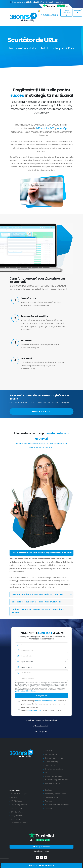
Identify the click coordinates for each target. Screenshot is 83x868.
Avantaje (49, 804)
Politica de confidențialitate (47, 704)
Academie (49, 797)
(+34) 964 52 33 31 (49, 15)
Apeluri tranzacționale (54, 779)
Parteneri (49, 811)
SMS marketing (51, 758)
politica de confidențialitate (25, 694)
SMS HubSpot (17, 812)
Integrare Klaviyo (18, 819)
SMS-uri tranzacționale (54, 761)
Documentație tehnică (20, 826)
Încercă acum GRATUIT (41, 411)
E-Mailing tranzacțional (54, 772)
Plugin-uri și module (19, 808)
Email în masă (51, 769)
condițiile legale (34, 714)
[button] (39, 11)
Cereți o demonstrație (66, 13)
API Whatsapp (17, 804)
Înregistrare (42, 699)
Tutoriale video (61, 797)
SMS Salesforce (17, 815)
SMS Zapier (16, 822)
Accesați (77, 12)
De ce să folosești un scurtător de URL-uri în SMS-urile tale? (38, 598)
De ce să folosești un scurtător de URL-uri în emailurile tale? (38, 605)
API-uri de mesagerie (20, 797)
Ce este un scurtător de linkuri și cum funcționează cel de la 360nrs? (38, 554)
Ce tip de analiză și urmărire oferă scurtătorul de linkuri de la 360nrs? (39, 614)
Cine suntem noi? (52, 801)
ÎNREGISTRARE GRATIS (42, 865)
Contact (48, 793)
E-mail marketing (52, 765)
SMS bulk (49, 754)
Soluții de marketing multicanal (58, 808)
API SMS (14, 801)
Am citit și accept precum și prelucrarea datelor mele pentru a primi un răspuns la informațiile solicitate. (44, 707)
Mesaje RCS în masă (53, 787)
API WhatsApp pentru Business (57, 783)
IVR (46, 776)
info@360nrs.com (41, 850)
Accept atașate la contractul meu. (42, 714)
